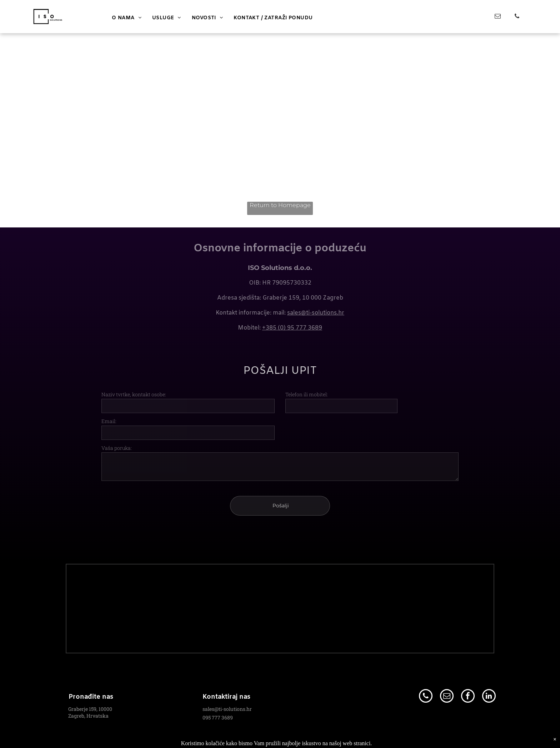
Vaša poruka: (117, 448)
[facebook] (468, 697)
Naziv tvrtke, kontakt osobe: (134, 394)
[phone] (517, 17)
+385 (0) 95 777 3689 (292, 328)
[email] (498, 17)
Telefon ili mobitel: (307, 394)
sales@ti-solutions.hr (316, 313)
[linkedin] (489, 697)
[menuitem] (127, 18)
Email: (109, 421)
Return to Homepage (280, 205)
